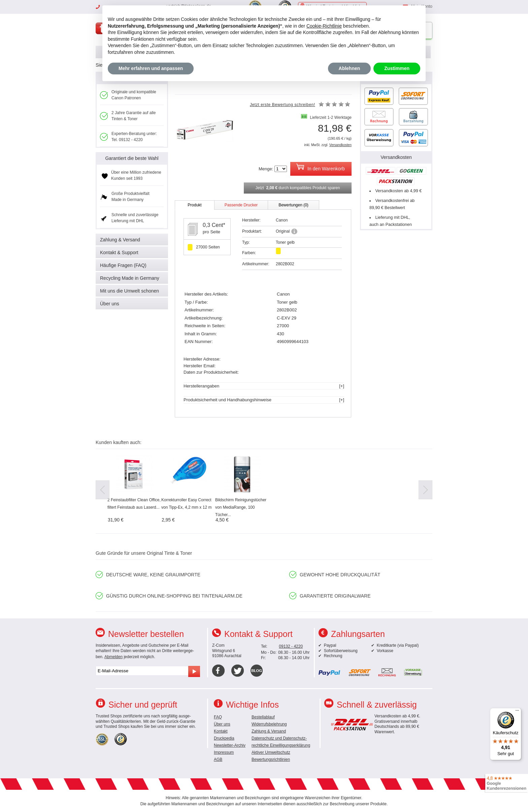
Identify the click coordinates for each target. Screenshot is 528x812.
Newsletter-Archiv (230, 745)
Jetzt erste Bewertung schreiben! (283, 105)
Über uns (110, 304)
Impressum (224, 752)
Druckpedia (224, 738)
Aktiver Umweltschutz (271, 752)
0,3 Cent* (214, 225)
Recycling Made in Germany (130, 278)
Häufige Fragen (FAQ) (123, 265)
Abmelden (113, 657)
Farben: (249, 253)
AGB (218, 759)
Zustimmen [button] (397, 68)
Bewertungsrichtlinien (271, 759)
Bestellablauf (263, 717)
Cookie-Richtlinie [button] (324, 26)
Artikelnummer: (256, 264)
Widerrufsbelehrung (269, 724)
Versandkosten (340, 145)
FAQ (218, 717)
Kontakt (221, 731)
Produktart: (252, 231)
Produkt (194, 205)
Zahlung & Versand (120, 240)
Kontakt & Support (119, 252)
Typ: (246, 242)
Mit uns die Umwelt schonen (129, 291)
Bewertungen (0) (293, 205)
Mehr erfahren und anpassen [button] (151, 68)
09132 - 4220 (291, 646)
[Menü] (517, 712)
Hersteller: (251, 220)
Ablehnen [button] (350, 68)
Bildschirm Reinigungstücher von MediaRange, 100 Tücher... (241, 507)
